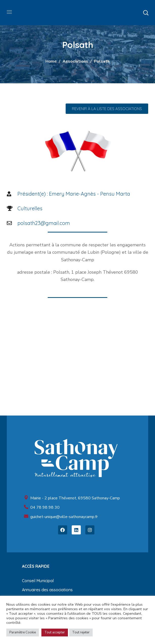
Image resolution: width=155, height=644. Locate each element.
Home (51, 61)
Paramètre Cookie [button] (23, 632)
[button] (146, 13)
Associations (75, 61)
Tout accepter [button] (55, 632)
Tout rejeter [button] (81, 632)
